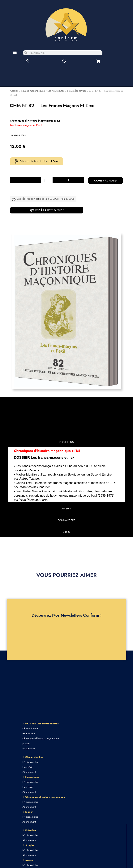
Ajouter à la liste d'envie (47, 210)
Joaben (26, 743)
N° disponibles (30, 762)
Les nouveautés (56, 91)
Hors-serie (28, 787)
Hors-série (28, 767)
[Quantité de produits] (46, 181)
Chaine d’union (30, 729)
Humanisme (29, 734)
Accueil (14, 91)
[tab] (67, 443)
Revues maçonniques (33, 91)
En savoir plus (18, 135)
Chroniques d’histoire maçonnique (41, 738)
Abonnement (29, 772)
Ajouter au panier (106, 181)
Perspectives (29, 748)
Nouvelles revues (77, 91)
